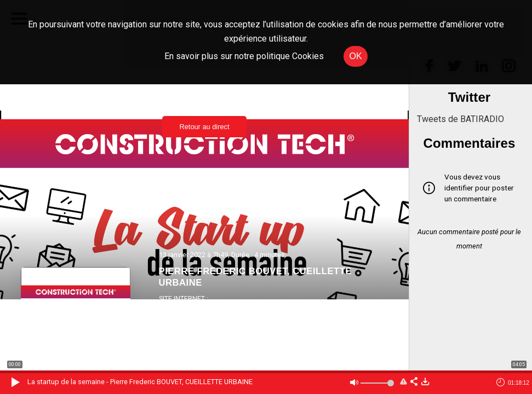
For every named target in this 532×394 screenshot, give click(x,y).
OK (355, 56)
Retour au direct (204, 127)
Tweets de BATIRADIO (461, 119)
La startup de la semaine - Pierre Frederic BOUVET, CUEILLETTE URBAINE (140, 382)
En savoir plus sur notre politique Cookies (244, 56)
